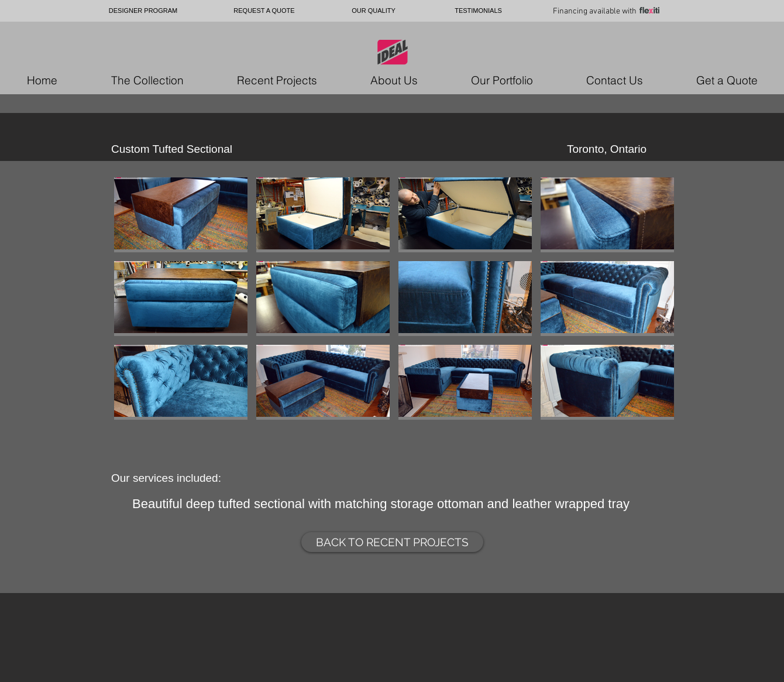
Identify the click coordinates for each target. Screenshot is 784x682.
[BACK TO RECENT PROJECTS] (392, 542)
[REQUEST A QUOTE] (264, 11)
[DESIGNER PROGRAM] (143, 11)
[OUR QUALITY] (374, 11)
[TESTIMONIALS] (478, 11)
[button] (181, 215)
